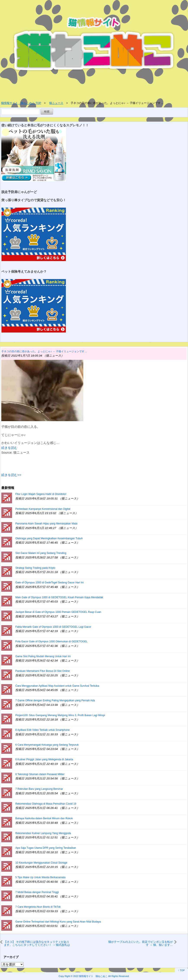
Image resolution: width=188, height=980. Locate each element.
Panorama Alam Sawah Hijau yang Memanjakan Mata (46, 524)
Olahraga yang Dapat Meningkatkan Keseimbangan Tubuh (49, 538)
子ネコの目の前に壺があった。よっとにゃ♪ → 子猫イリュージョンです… (44, 351)
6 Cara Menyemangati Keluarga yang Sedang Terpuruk (47, 745)
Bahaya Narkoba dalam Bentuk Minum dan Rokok (44, 818)
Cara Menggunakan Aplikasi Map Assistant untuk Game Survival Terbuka (57, 686)
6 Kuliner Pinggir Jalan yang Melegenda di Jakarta (44, 759)
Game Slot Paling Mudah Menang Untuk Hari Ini (43, 656)
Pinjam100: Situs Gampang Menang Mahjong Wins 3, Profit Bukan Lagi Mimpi (60, 715)
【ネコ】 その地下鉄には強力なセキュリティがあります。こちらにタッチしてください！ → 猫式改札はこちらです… (37, 943)
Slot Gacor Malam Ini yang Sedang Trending (41, 553)
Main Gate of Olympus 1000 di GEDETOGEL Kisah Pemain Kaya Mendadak (59, 597)
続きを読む (9, 448)
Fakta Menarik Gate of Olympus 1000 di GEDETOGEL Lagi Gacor (53, 627)
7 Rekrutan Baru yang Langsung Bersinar (39, 789)
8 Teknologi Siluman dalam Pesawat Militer (40, 774)
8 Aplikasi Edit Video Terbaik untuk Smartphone (43, 730)
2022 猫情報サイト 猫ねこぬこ (90, 976)
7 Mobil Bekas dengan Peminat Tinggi (37, 892)
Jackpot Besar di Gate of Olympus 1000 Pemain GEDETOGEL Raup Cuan (58, 612)
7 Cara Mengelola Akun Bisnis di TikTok (38, 907)
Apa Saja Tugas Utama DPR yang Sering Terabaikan (46, 848)
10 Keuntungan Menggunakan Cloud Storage (41, 863)
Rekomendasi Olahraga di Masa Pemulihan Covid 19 (46, 804)
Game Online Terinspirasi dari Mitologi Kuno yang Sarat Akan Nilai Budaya (58, 922)
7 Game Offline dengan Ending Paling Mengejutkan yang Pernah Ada (55, 700)
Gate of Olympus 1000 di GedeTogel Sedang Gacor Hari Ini (49, 583)
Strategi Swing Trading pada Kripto (35, 568)
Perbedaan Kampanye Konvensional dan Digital (43, 509)
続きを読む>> (11, 475)
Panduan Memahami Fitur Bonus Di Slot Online (43, 671)
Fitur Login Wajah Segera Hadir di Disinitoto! (41, 494)
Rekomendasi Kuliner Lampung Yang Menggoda (43, 833)
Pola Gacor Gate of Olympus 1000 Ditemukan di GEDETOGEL (51, 641)
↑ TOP (181, 970)
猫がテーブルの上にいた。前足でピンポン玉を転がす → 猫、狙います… (141, 943)
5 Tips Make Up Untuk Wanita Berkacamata (40, 877)
